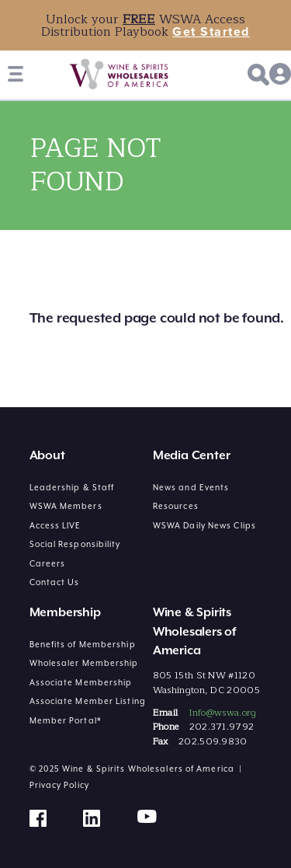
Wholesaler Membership (84, 663)
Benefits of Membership (83, 644)
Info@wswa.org (223, 713)
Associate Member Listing (88, 701)
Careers (48, 563)
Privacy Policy (59, 785)
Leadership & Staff (72, 487)
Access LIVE (55, 525)
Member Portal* (66, 720)
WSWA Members (66, 506)
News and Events (191, 487)
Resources (176, 506)
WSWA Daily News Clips (204, 525)
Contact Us (55, 582)
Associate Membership (81, 682)
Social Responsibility (75, 544)
